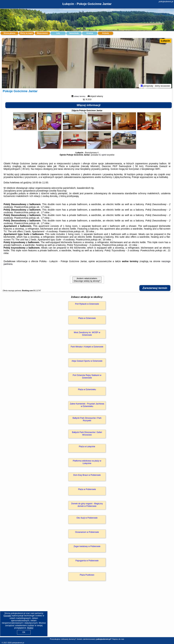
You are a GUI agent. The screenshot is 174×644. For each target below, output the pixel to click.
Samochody (74, 33)
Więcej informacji (89, 106)
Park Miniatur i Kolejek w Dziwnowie (87, 347)
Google (7, 616)
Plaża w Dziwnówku (87, 390)
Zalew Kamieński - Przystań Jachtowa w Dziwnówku (87, 406)
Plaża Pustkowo (87, 576)
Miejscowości (42, 33)
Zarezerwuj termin (155, 289)
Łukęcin (165, 41)
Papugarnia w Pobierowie (87, 561)
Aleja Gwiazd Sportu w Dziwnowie (87, 362)
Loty (58, 33)
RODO (30, 628)
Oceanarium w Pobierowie (87, 533)
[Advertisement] (87, 613)
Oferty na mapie (27, 33)
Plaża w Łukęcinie (87, 447)
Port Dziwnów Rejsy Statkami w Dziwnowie (87, 377)
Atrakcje (90, 33)
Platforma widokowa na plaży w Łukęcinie (87, 463)
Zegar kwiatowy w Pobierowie (87, 547)
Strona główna (9, 33)
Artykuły (106, 33)
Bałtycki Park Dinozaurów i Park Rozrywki (87, 420)
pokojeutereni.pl (166, 2)
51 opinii (102, 156)
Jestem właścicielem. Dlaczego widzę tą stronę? (87, 280)
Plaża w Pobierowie (87, 490)
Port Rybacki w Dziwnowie (87, 305)
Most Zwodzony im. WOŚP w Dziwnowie (87, 334)
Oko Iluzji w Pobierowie (87, 519)
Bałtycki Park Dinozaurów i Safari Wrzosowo (87, 434)
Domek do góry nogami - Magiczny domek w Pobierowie (87, 505)
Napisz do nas (118, 639)
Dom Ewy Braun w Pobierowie (87, 476)
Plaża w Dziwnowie (87, 319)
